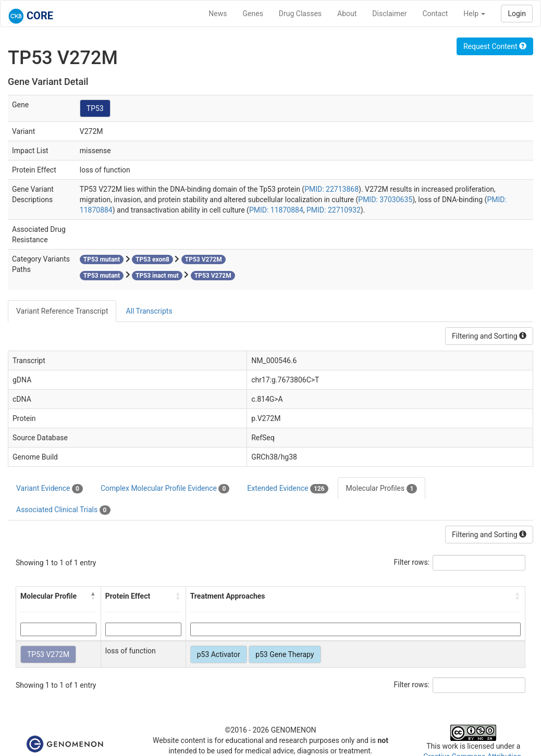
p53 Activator (219, 654)
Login (517, 14)
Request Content (495, 46)
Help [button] (474, 14)
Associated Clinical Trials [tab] (63, 510)
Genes (253, 14)
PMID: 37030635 (385, 200)
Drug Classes (300, 14)
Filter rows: (412, 562)
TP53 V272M (48, 654)
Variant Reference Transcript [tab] (62, 311)
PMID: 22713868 (331, 189)
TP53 (95, 108)
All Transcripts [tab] (149, 311)
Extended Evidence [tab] (287, 489)
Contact (435, 14)
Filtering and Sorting (489, 336)
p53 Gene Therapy (285, 654)
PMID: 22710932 (334, 210)
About (347, 14)
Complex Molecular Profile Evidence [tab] (165, 489)
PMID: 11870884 (276, 210)
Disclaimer (389, 14)
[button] (93, 596)
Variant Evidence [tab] (50, 489)
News (218, 14)
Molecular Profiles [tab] (382, 489)
